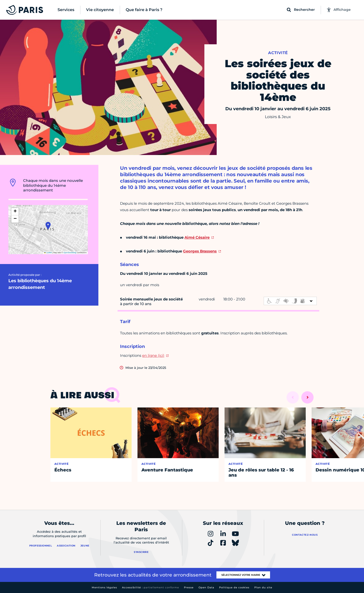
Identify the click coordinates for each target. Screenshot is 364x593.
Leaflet (48, 253)
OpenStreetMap (70, 253)
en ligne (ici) (153, 355)
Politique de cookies (234, 587)
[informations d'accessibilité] (290, 301)
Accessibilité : (151, 587)
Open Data (206, 587)
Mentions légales (104, 587)
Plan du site (263, 587)
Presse (189, 587)
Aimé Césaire (197, 237)
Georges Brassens (200, 251)
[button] (48, 226)
